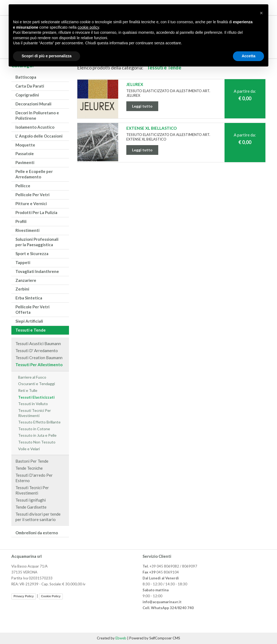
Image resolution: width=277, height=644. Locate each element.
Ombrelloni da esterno (37, 533)
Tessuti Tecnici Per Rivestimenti (34, 413)
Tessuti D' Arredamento (37, 351)
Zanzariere (26, 280)
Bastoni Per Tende (32, 461)
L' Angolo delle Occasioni (39, 136)
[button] (261, 13)
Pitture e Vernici (31, 203)
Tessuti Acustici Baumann (38, 343)
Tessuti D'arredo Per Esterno (34, 478)
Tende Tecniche (29, 468)
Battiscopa (26, 77)
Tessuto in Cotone (34, 429)
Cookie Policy (51, 596)
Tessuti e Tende (31, 330)
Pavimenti (25, 162)
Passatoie (25, 154)
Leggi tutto (142, 106)
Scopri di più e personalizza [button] (47, 56)
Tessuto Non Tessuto (37, 442)
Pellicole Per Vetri (32, 195)
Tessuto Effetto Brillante (39, 422)
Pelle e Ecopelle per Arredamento (34, 174)
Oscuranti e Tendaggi (37, 384)
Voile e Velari (29, 449)
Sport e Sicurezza (32, 253)
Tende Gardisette (31, 507)
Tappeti (23, 262)
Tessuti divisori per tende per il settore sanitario (38, 517)
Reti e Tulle (28, 390)
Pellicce (23, 186)
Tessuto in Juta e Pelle (37, 435)
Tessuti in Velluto (33, 404)
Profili (21, 221)
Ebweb (121, 638)
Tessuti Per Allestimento (39, 365)
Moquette (25, 145)
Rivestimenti (27, 230)
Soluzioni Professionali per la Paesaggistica (37, 242)
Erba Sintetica (29, 298)
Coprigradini (27, 95)
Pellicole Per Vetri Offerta (32, 309)
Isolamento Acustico (35, 127)
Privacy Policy (24, 596)
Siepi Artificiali (29, 321)
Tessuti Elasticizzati (36, 397)
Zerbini (22, 289)
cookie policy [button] (88, 27)
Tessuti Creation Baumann (39, 358)
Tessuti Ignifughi (31, 500)
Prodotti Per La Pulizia (36, 212)
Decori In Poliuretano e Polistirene (37, 115)
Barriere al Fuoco (32, 377)
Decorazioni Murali (33, 104)
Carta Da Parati (30, 86)
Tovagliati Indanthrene (37, 271)
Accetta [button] (248, 56)
